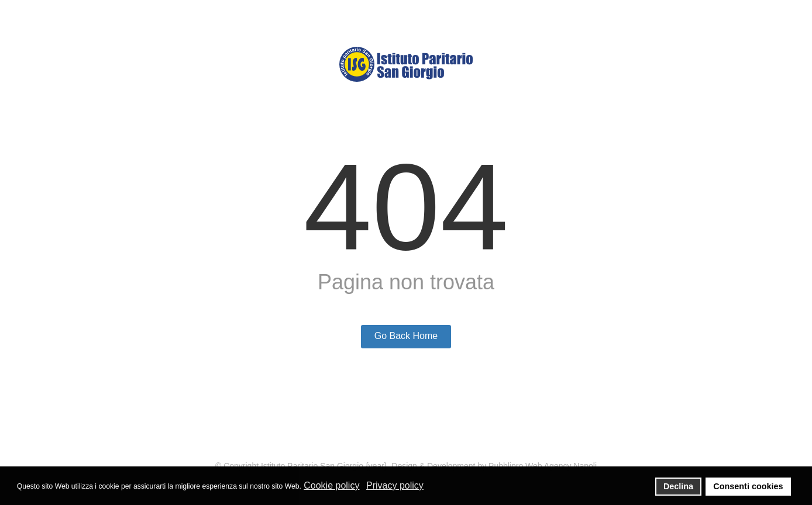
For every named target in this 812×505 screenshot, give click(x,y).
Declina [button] (678, 486)
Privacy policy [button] (395, 485)
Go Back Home (406, 336)
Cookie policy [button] (331, 485)
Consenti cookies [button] (748, 486)
